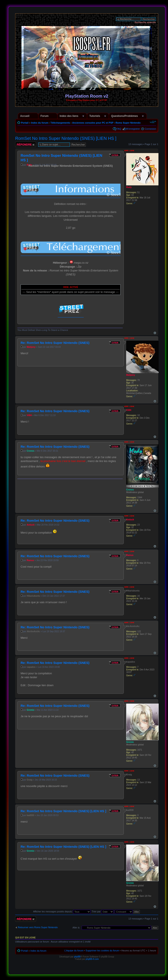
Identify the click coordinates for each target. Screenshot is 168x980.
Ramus (30, 560)
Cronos (30, 451)
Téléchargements (60, 123)
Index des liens (69, 116)
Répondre (26, 145)
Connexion (150, 129)
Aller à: (76, 928)
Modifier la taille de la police (153, 122)
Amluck (31, 525)
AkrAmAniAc (33, 631)
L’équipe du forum (74, 951)
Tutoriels (95, 116)
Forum (45, 116)
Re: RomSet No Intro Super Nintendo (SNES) (55, 343)
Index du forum (40, 123)
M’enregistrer (133, 129)
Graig (29, 780)
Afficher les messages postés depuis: (62, 911)
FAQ (119, 129)
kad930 (30, 815)
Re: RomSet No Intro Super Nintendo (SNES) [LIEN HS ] (63, 811)
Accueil (25, 116)
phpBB (77, 957)
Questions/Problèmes (125, 116)
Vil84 (29, 415)
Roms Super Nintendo (128, 123)
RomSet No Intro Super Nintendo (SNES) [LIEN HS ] (66, 138)
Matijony (31, 347)
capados (31, 667)
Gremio (30, 710)
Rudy (129, 187)
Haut (155, 333)
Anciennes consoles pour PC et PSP (93, 123)
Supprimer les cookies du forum (102, 951)
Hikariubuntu (33, 596)
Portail (25, 123)
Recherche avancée (145, 22)
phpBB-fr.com (92, 959)
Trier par (103, 911)
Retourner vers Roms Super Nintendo (38, 927)
